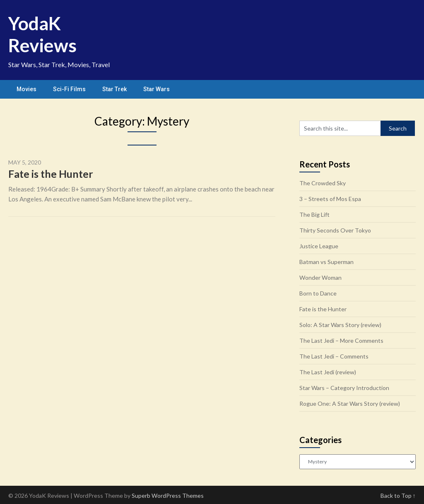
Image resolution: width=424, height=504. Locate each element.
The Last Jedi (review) (328, 372)
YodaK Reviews (42, 34)
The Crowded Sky (323, 183)
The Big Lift (314, 214)
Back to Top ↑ (398, 496)
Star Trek (114, 89)
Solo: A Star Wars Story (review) (340, 325)
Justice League (319, 246)
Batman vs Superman (326, 262)
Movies (26, 89)
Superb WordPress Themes (168, 496)
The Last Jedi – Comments (334, 356)
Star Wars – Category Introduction (344, 388)
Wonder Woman (320, 277)
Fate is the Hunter (51, 174)
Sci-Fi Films (69, 89)
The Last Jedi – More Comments (341, 340)
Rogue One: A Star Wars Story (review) (350, 403)
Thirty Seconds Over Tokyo (335, 230)
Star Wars (157, 89)
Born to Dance (318, 293)
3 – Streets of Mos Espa (330, 199)
